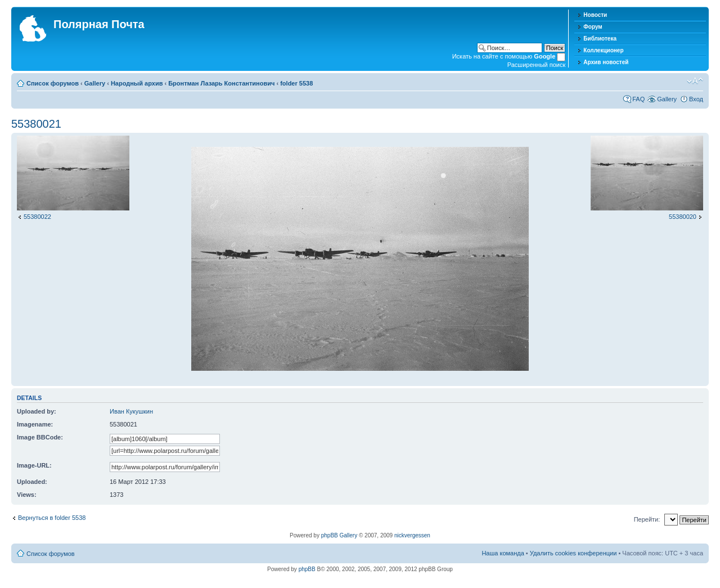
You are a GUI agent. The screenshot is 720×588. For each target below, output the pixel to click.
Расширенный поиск (537, 65)
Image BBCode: (40, 437)
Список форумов (53, 83)
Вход (696, 99)
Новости (595, 15)
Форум (593, 27)
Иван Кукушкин (131, 411)
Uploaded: (32, 482)
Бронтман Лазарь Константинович (221, 83)
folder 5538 (296, 83)
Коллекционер (603, 50)
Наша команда (503, 553)
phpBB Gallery (339, 535)
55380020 (683, 217)
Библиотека (600, 39)
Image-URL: (34, 465)
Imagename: (35, 424)
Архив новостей (606, 62)
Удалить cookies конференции (573, 553)
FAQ (638, 99)
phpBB (307, 569)
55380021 (36, 124)
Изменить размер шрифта (695, 81)
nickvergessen (412, 535)
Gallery (95, 83)
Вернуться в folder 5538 (52, 518)
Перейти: (647, 519)
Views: (27, 495)
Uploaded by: (37, 411)
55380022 (37, 217)
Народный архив (137, 83)
